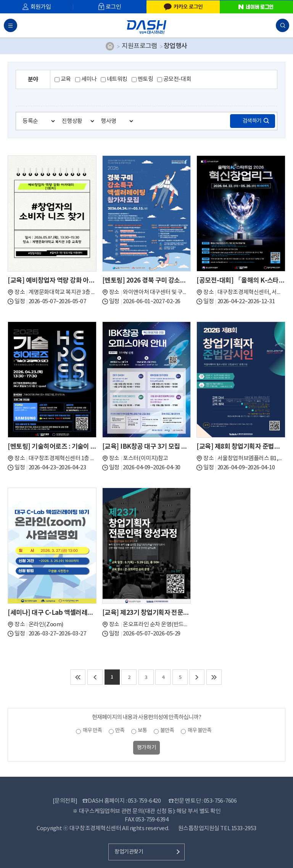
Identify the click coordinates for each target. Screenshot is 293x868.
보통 (142, 731)
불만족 (167, 731)
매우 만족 (92, 731)
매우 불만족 (200, 731)
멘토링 (146, 79)
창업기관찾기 (129, 852)
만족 (120, 731)
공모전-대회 (177, 79)
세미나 (89, 79)
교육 (66, 79)
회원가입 (41, 7)
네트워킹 (117, 79)
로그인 (113, 7)
